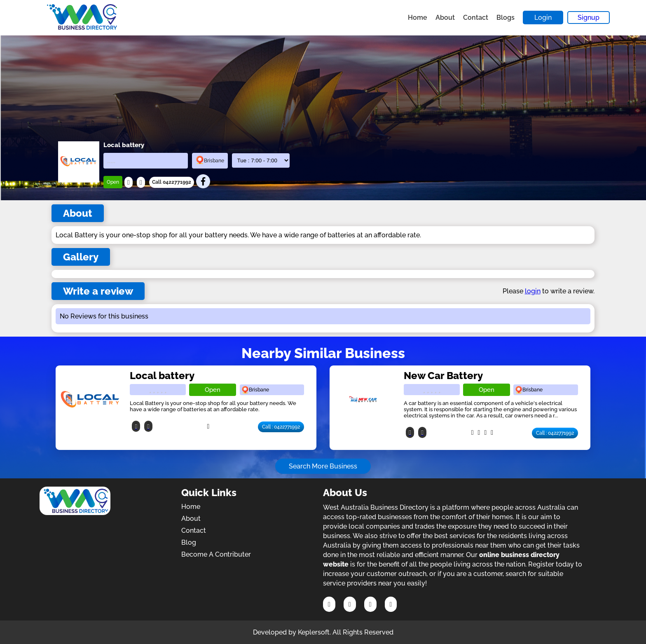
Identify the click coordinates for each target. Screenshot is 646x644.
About (445, 18)
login (533, 291)
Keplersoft (314, 632)
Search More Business (323, 466)
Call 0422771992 (172, 182)
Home (418, 18)
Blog (189, 542)
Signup (589, 18)
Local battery (162, 376)
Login (543, 18)
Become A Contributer (216, 554)
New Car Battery (443, 376)
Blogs (506, 18)
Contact (476, 18)
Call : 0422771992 (281, 427)
